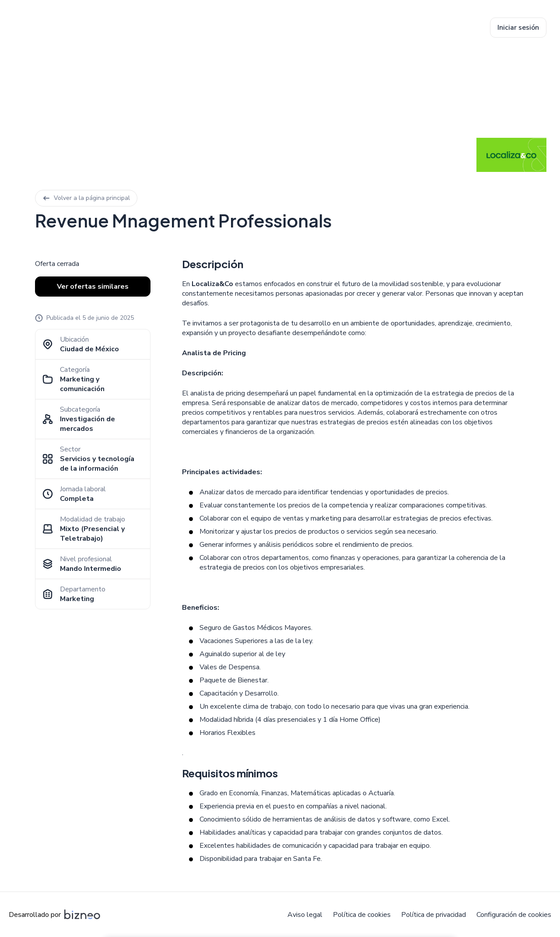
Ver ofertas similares (93, 287)
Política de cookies (362, 915)
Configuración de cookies (514, 915)
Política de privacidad (434, 915)
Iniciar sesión (518, 28)
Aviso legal (305, 915)
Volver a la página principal (86, 198)
